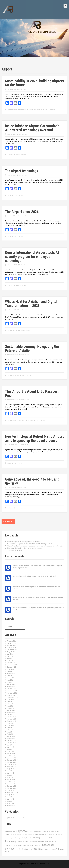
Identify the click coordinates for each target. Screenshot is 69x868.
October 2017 (11, 764)
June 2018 (10, 747)
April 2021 (10, 682)
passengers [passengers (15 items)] (38, 845)
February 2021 (12, 687)
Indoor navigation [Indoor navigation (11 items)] (10, 838)
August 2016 (11, 795)
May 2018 (10, 749)
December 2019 (12, 717)
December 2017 (12, 760)
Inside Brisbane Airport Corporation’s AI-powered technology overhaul (32, 128)
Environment (15, 110)
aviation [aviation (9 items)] (53, 832)
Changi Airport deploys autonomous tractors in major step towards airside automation (35, 546)
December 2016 (12, 786)
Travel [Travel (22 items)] (7, 852)
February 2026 (12, 641)
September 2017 (13, 767)
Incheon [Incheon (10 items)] (60, 835)
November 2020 (12, 693)
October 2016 (11, 790)
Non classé (23, 110)
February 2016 (12, 806)
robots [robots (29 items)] (26, 849)
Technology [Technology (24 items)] (60, 849)
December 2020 (12, 691)
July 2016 (10, 797)
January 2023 (12, 663)
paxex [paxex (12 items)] (17, 849)
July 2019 (10, 728)
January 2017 (12, 784)
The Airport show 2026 (22, 212)
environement (38, 110)
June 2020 (10, 704)
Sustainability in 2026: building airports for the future (34, 83)
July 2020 (10, 702)
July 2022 (10, 671)
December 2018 (12, 743)
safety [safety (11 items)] (30, 849)
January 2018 (12, 758)
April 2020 (10, 708)
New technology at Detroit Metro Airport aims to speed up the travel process (34, 438)
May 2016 (10, 801)
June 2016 (10, 799)
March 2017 (11, 780)
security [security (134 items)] (37, 849)
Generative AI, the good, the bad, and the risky (32, 481)
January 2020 (12, 715)
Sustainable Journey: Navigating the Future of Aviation (32, 349)
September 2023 (13, 650)
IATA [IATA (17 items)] (56, 835)
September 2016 (13, 793)
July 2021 (10, 676)
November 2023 (12, 645)
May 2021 (10, 680)
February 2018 (12, 756)
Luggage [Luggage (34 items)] (37, 838)
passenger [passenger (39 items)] (55, 841)
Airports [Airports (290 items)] (30, 831)
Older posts (8, 521)
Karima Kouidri (23, 89)
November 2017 (12, 762)
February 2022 (12, 674)
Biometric (14, 330)
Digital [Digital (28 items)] (35, 835)
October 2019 (11, 721)
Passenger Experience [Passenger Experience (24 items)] (13, 845)
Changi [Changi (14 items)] (7, 835)
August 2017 (11, 769)
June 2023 (10, 656)
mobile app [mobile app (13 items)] (44, 838)
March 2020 (11, 710)
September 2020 (13, 697)
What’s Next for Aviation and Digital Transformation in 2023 (31, 304)
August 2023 (11, 652)
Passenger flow (16, 420)
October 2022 (11, 667)
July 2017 (10, 771)
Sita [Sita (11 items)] (47, 849)
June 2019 (10, 730)
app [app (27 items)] (42, 832)
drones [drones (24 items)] (43, 835)
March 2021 (11, 684)
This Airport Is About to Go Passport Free (32, 394)
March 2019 (11, 736)
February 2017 (12, 782)
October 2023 (11, 648)
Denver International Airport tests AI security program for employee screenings (32, 257)
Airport (9, 110)
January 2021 (12, 689)
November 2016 (12, 788)
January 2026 (12, 643)
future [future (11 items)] (52, 835)
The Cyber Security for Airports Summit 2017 (40, 576)
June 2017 (10, 773)
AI (7, 155)
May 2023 (10, 658)
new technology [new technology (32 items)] (25, 841)
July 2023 (10, 654)
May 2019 (10, 732)
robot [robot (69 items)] (21, 849)
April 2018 (10, 751)
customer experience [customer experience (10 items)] (15, 835)
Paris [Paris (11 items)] (32, 842)
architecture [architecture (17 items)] (47, 832)
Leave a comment (50, 110)
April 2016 (10, 803)
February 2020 (12, 712)
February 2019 (12, 738)
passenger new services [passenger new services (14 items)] (27, 845)
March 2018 (11, 754)
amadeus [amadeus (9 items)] (38, 832)
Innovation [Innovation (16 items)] (29, 838)
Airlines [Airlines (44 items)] (12, 831)
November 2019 (12, 719)
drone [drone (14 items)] (39, 835)
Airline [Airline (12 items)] (7, 832)
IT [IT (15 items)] (33, 838)
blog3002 (16, 566)
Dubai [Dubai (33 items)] (48, 835)
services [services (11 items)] (43, 849)
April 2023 (10, 661)
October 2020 (11, 695)
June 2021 (10, 678)
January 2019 (12, 741)
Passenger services (27, 420)
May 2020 (10, 706)
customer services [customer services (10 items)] (27, 835)
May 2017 (10, 775)
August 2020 (11, 700)
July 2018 (10, 745)
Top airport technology (22, 171)
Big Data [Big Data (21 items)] (58, 832)
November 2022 (12, 665)
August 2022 (11, 669)
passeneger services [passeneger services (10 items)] (45, 842)
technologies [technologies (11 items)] (52, 849)
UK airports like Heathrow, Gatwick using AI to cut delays (25, 548)
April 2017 (10, 777)
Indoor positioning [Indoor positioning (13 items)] (21, 838)
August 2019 (11, 725)
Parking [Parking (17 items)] (36, 842)
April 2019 (10, 734)
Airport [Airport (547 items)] (20, 831)
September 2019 (13, 723)
